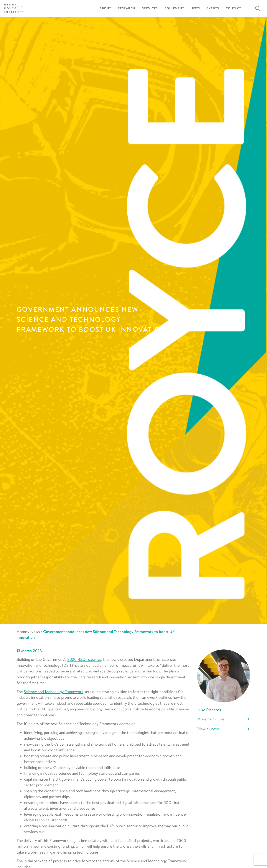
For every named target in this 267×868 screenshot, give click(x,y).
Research (127, 8)
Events (213, 8)
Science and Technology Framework (54, 692)
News (195, 8)
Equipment (174, 8)
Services (150, 8)
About (105, 8)
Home (22, 632)
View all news (209, 729)
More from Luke (211, 719)
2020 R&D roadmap (84, 659)
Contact (233, 8)
